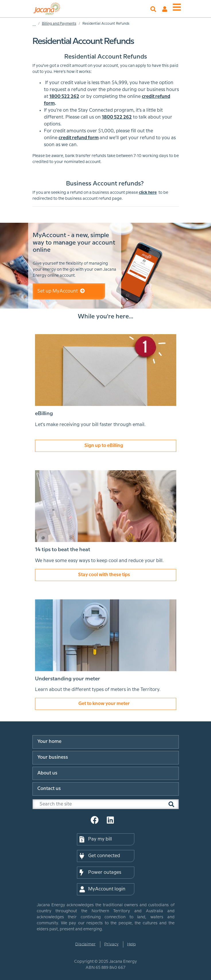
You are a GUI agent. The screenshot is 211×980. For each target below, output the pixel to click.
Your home (49, 742)
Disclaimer (85, 944)
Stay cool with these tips (105, 576)
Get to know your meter (105, 705)
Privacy (111, 944)
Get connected (100, 856)
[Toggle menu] (177, 7)
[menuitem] (106, 743)
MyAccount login (102, 889)
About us (47, 773)
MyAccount (165, 9)
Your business (53, 757)
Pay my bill (96, 839)
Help (131, 944)
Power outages (100, 873)
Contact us (49, 789)
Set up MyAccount (61, 291)
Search (153, 9)
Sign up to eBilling (106, 447)
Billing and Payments (59, 24)
